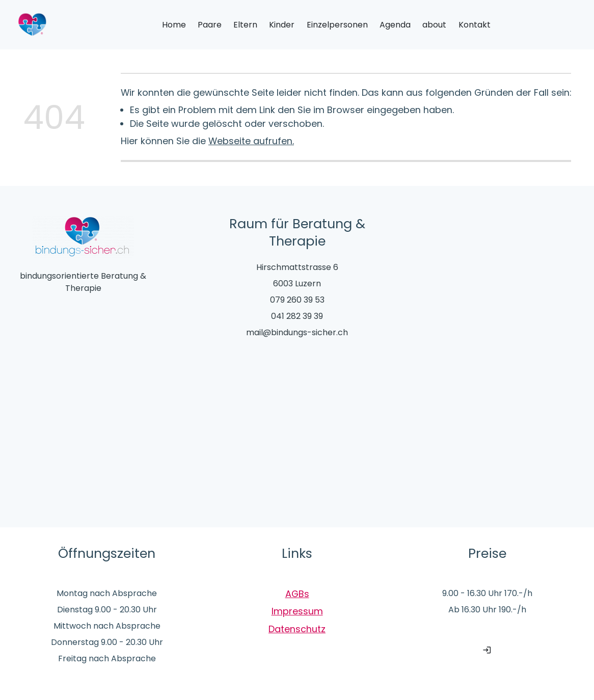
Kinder (282, 25)
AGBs (297, 594)
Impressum (297, 611)
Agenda (395, 25)
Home (174, 25)
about (434, 25)
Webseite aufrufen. (251, 141)
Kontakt (475, 25)
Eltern (245, 25)
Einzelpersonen (337, 25)
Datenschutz (297, 629)
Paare (210, 25)
